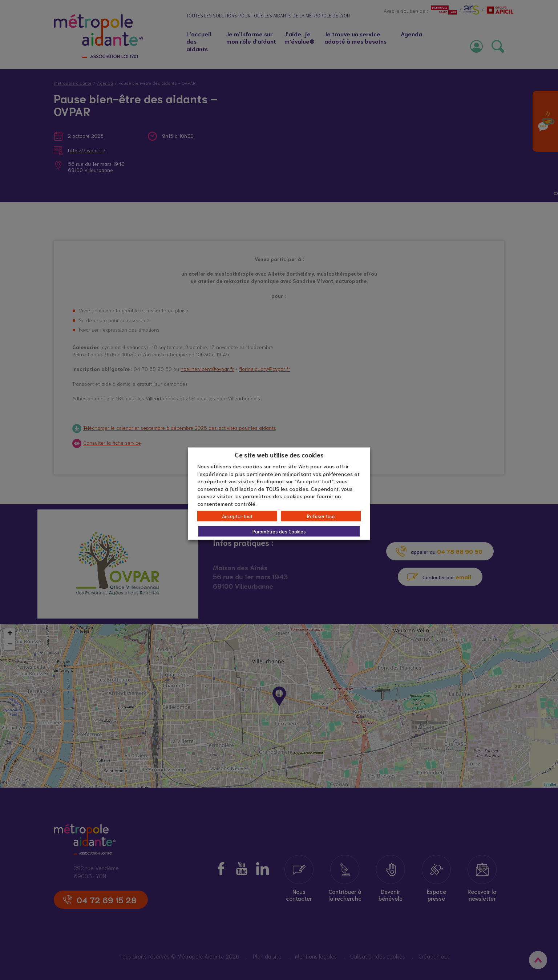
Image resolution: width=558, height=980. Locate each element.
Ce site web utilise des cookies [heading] (279, 454)
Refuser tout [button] (321, 516)
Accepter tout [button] (237, 516)
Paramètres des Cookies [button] (279, 531)
